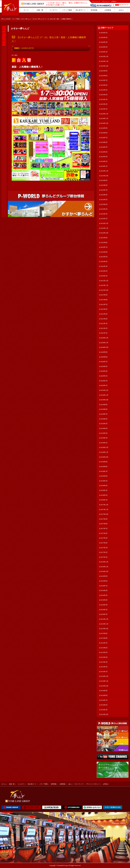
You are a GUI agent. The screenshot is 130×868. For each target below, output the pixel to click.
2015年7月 (104, 643)
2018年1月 (104, 500)
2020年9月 (104, 352)
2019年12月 (104, 390)
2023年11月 (104, 171)
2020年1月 (104, 385)
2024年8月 (104, 133)
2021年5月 (104, 314)
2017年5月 (104, 538)
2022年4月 (104, 262)
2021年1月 (104, 333)
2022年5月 (104, 257)
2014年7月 (104, 700)
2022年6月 (104, 252)
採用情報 (54, 784)
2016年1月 (104, 614)
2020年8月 (104, 357)
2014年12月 (104, 676)
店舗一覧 (12, 784)
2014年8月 (104, 695)
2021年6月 (104, 309)
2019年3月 (104, 433)
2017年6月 (104, 533)
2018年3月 (104, 490)
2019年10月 (104, 400)
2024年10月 (104, 123)
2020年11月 (104, 343)
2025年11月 (104, 61)
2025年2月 (104, 104)
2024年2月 (104, 161)
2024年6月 (104, 142)
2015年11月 (104, 624)
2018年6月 (104, 476)
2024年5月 (104, 147)
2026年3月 (104, 42)
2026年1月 (104, 52)
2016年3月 (104, 605)
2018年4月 (104, 486)
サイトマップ (96, 1)
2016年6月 (104, 590)
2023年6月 (104, 195)
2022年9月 (104, 238)
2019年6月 (104, 419)
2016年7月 (104, 586)
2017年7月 (104, 529)
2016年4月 (104, 600)
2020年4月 (104, 371)
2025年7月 (104, 80)
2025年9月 (104, 71)
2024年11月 (104, 118)
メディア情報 (15, 19)
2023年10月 (104, 176)
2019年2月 (104, 438)
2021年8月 (104, 300)
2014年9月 (104, 691)
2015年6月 (104, 648)
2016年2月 (104, 610)
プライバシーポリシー (93, 784)
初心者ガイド (32, 784)
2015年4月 (104, 657)
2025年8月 (104, 76)
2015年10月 (104, 629)
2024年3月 (104, 157)
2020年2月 (104, 381)
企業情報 (62, 784)
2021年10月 (104, 290)
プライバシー (106, 1)
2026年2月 (104, 47)
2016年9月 (104, 576)
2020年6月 (104, 366)
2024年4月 (104, 152)
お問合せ (114, 1)
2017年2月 (104, 552)
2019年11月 (104, 395)
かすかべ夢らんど (26, 19)
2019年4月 (104, 428)
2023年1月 (104, 219)
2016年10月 (104, 571)
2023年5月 (104, 200)
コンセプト (21, 784)
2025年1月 (104, 109)
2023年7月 (104, 190)
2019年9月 (104, 405)
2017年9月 (104, 519)
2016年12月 (104, 562)
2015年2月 (104, 667)
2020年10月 (104, 347)
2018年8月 (104, 467)
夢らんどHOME (6, 19)
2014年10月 (104, 686)
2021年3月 (104, 324)
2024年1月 (104, 166)
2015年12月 (104, 619)
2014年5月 (104, 705)
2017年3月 (104, 548)
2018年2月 (104, 495)
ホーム (4, 784)
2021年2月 (104, 328)
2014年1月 (104, 710)
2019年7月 (104, 414)
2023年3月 (104, 209)
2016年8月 (104, 581)
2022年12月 (104, 223)
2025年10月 (104, 66)
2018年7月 (104, 471)
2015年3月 (104, 662)
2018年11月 (104, 452)
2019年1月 (104, 443)
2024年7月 (104, 138)
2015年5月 (104, 652)
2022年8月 (104, 243)
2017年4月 (104, 543)
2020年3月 (104, 376)
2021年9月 (104, 295)
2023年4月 (104, 204)
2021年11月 (104, 285)
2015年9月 (104, 633)
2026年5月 (104, 33)
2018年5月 (104, 481)
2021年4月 (104, 319)
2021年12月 (104, 281)
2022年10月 (104, 233)
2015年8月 (104, 638)
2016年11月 (104, 567)
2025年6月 (104, 85)
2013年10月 (104, 714)
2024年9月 (104, 128)
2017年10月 (104, 514)
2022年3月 (104, 266)
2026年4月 (104, 38)
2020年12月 (104, 338)
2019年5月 (104, 424)
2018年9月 (104, 462)
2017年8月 (104, 524)
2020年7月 (104, 362)
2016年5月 (104, 595)
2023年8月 (104, 185)
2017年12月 (104, 505)
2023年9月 (104, 180)
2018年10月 (104, 457)
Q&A (70, 784)
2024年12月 (104, 114)
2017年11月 (104, 510)
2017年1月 (104, 557)
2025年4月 (104, 95)
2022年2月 (104, 271)
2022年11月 (104, 228)
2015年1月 (104, 672)
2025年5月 (104, 90)
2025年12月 (104, 57)
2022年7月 (104, 247)
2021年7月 (104, 304)
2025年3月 (104, 99)
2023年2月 (104, 214)
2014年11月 (104, 681)
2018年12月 (104, 447)
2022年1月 (104, 276)
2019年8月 (104, 409)
